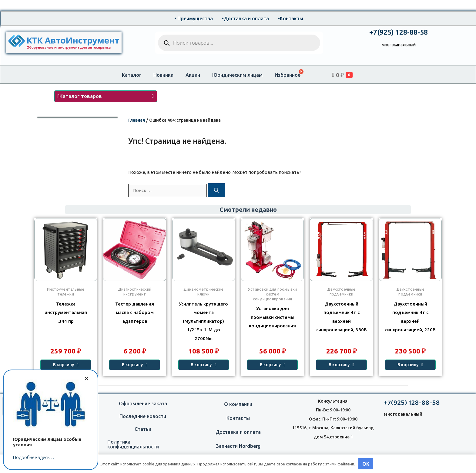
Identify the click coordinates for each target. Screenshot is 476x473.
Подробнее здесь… (34, 457)
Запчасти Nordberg (238, 446)
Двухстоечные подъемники (410, 292)
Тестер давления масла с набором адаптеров (135, 313)
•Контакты (291, 19)
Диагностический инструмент (135, 292)
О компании (238, 404)
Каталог (132, 75)
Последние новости (143, 416)
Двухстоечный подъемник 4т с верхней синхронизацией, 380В (342, 317)
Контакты (238, 418)
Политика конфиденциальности (133, 444)
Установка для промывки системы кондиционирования (272, 317)
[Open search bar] (316, 75)
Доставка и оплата (238, 432)
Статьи (143, 429)
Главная (137, 120)
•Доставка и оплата (245, 19)
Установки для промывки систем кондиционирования (272, 294)
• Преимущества (194, 19)
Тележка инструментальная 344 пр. (66, 313)
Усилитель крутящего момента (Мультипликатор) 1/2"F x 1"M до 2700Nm (203, 321)
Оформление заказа (143, 404)
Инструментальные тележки (66, 292)
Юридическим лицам (237, 75)
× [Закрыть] (86, 378)
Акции (193, 75)
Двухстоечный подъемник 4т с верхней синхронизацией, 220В (410, 317)
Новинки (163, 75)
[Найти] (216, 190)
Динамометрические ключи (203, 292)
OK (366, 464)
